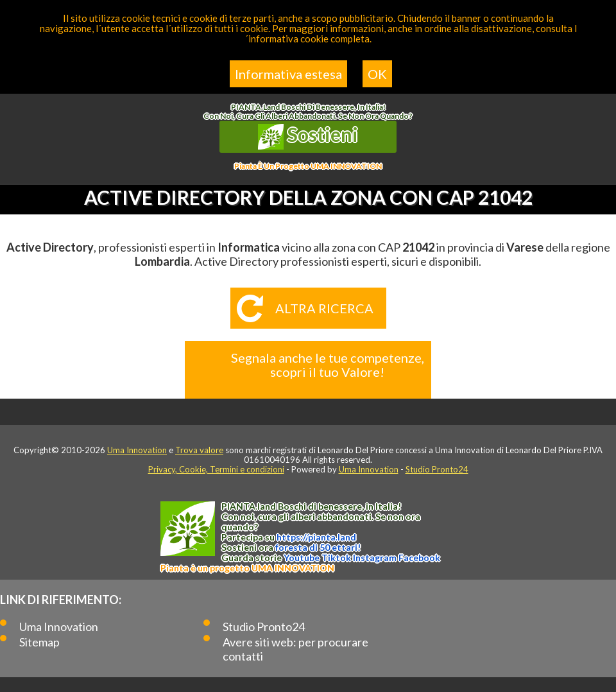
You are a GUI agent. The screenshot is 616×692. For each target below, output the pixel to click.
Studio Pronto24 (437, 469)
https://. (316, 537)
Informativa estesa (288, 74)
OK (377, 74)
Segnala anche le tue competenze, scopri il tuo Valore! (328, 365)
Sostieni (308, 136)
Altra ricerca (324, 308)
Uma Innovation (137, 450)
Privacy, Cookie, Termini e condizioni (216, 469)
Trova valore (199, 450)
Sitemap (39, 642)
